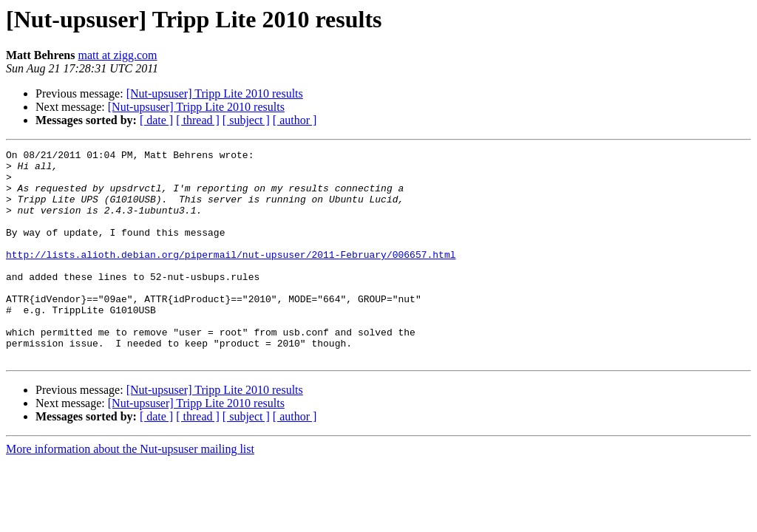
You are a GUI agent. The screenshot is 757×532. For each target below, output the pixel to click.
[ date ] (156, 120)
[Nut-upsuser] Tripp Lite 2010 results (215, 93)
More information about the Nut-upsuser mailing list (130, 491)
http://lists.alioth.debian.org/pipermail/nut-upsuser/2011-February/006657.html (231, 276)
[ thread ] (198, 120)
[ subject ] (246, 120)
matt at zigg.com (117, 55)
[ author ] (295, 120)
